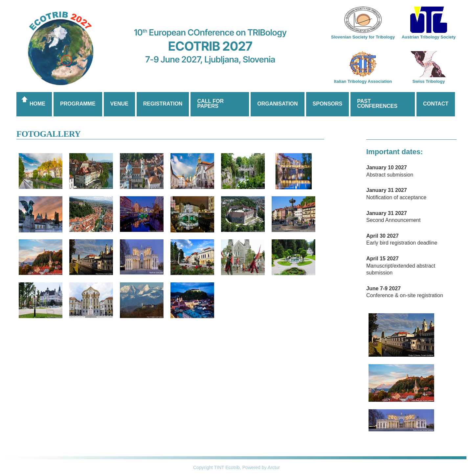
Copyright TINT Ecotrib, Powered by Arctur (236, 467)
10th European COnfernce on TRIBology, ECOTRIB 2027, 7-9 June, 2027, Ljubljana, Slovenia (236, 58)
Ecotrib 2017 (61, 48)
